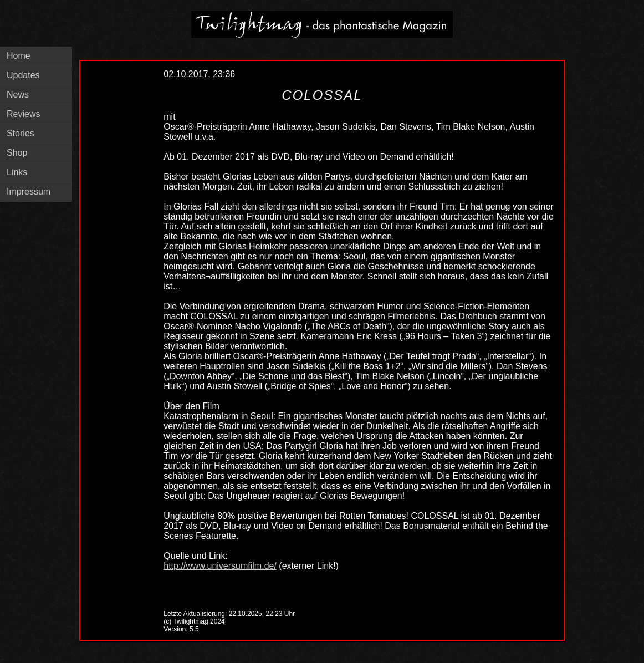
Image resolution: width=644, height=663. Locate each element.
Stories (21, 133)
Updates (23, 75)
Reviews (23, 114)
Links (17, 172)
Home (19, 56)
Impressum (29, 192)
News (18, 95)
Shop (17, 153)
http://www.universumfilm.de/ (220, 566)
